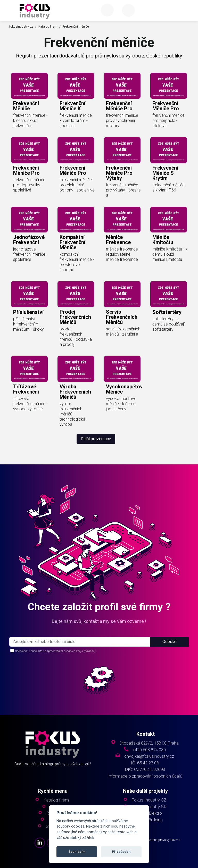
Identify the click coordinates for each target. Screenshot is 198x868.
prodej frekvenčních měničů (75, 317)
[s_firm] (80, 642)
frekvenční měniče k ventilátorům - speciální (76, 120)
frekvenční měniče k (72, 106)
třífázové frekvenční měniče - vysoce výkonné (30, 404)
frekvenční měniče (26, 106)
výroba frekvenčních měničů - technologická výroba (72, 414)
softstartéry (167, 312)
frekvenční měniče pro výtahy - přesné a (123, 190)
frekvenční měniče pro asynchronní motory (122, 120)
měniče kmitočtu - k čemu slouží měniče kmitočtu (170, 254)
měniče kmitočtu (163, 240)
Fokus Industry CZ (149, 800)
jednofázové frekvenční (29, 240)
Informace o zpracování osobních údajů (145, 776)
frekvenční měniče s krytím (165, 173)
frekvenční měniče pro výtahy (119, 173)
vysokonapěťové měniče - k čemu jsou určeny (121, 404)
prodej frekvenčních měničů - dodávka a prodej (76, 337)
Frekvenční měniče (76, 27)
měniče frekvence (118, 240)
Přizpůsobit (121, 852)
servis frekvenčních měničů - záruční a (123, 332)
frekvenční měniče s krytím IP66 (168, 187)
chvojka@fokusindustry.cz (149, 756)
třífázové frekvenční (26, 389)
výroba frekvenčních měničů (75, 392)
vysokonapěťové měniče (126, 389)
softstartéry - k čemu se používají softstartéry (168, 324)
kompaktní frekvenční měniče (72, 242)
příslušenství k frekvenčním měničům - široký (28, 324)
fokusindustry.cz (21, 27)
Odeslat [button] (170, 642)
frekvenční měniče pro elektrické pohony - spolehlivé (77, 185)
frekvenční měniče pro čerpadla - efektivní (168, 120)
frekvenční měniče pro (119, 106)
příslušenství (28, 312)
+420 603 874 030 (149, 750)
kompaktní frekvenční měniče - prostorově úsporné (77, 262)
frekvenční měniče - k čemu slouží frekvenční (30, 120)
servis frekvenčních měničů (122, 317)
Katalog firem (48, 27)
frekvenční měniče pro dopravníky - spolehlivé (29, 185)
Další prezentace (96, 439)
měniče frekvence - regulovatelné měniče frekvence (123, 254)
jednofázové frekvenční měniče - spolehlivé (30, 254)
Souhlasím (77, 852)
